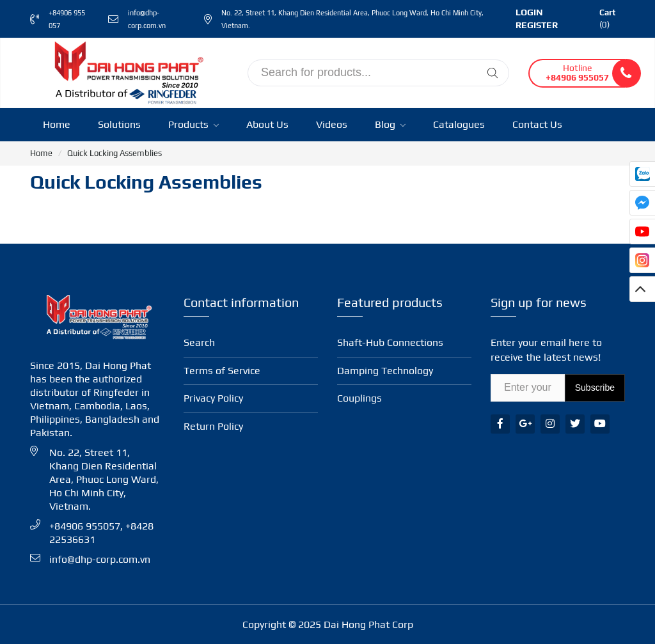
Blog (390, 124)
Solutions (119, 124)
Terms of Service (222, 371)
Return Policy (213, 426)
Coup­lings (359, 398)
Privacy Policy (213, 398)
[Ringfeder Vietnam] (126, 71)
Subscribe (595, 388)
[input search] (378, 73)
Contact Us (537, 124)
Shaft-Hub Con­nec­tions (390, 342)
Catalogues (459, 124)
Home (57, 124)
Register (537, 25)
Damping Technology (385, 371)
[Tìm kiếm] (493, 73)
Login (529, 12)
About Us (267, 124)
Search (199, 342)
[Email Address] (528, 388)
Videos (332, 124)
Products (193, 124)
